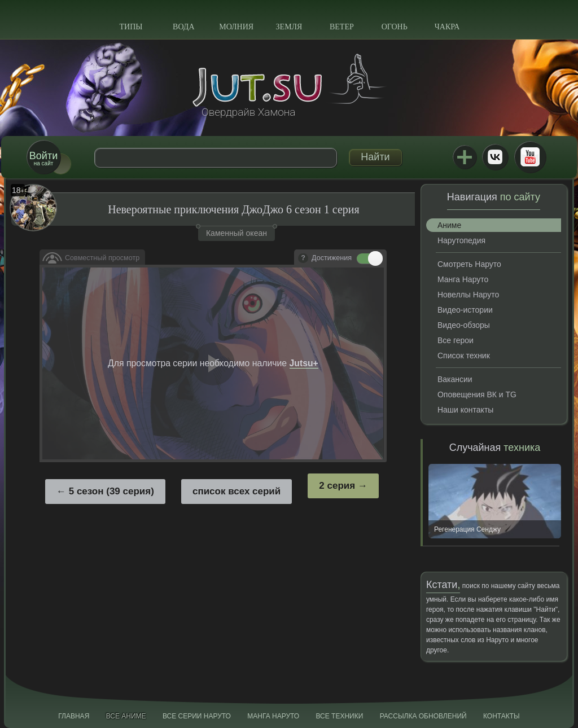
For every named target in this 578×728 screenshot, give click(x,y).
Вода (183, 27)
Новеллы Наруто (468, 295)
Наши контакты (465, 410)
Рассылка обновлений (423, 716)
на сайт (43, 158)
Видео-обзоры (464, 325)
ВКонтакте (495, 157)
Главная (74, 716)
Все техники (339, 716)
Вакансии (455, 379)
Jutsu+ (465, 157)
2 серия (337, 486)
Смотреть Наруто (469, 264)
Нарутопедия (461, 240)
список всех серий (237, 491)
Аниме (449, 225)
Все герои (456, 340)
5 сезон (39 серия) (111, 491)
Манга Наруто (463, 279)
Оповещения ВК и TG (477, 394)
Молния (236, 27)
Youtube (530, 157)
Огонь (395, 27)
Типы (131, 27)
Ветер (342, 27)
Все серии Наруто (197, 716)
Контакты (502, 716)
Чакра (447, 27)
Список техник (464, 356)
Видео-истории (465, 310)
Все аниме (126, 716)
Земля (289, 27)
